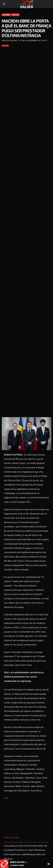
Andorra (6, 15)
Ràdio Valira (12, 838)
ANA (6, 798)
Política (15, 15)
